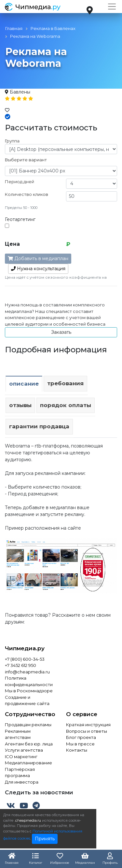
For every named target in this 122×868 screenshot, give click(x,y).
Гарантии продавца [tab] (39, 426)
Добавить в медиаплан (38, 258)
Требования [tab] (65, 383)
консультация (38, 269)
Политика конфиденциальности (29, 681)
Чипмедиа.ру (25, 648)
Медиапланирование (28, 763)
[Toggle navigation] (112, 7)
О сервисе (82, 714)
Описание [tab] (24, 384)
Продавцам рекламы (28, 725)
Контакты (77, 750)
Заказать (61, 332)
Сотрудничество (30, 714)
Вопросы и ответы (87, 731)
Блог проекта (81, 737)
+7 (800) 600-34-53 (25, 659)
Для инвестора (22, 782)
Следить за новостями (39, 792)
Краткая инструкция (88, 725)
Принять (45, 839)
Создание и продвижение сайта (27, 700)
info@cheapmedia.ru (27, 672)
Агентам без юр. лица (29, 744)
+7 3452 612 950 (20, 665)
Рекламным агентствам (18, 734)
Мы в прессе (80, 744)
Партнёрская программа (20, 772)
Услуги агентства (24, 750)
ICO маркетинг (21, 757)
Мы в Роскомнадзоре (29, 691)
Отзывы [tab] (20, 405)
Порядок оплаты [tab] (66, 405)
